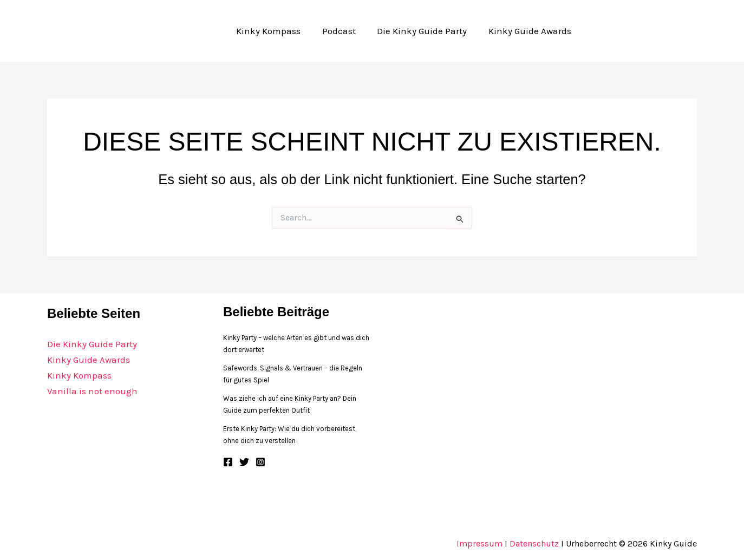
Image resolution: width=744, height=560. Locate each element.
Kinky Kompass (79, 375)
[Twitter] (244, 462)
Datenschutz (534, 543)
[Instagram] (260, 462)
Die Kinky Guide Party (92, 344)
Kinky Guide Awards (89, 360)
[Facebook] (228, 462)
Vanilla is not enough (92, 391)
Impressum (479, 543)
